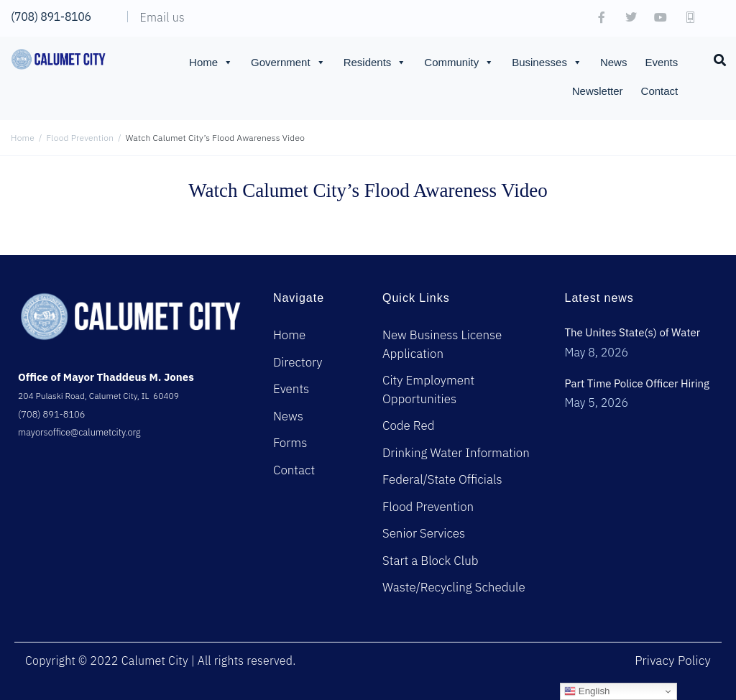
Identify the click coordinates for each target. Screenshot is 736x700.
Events (661, 62)
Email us (162, 17)
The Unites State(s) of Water (632, 332)
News (614, 62)
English (587, 691)
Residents (375, 63)
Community (459, 63)
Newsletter (598, 91)
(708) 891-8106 (51, 17)
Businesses (547, 63)
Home (211, 63)
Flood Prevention (80, 138)
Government (288, 63)
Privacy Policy (673, 660)
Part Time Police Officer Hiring (637, 383)
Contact (660, 91)
